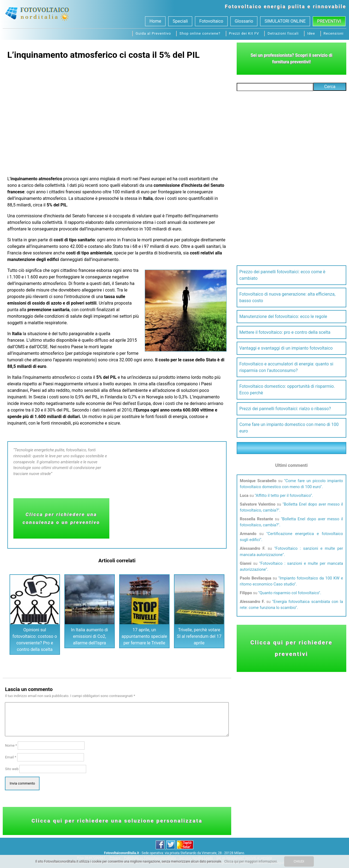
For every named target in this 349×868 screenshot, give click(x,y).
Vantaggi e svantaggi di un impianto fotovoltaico (286, 348)
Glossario (244, 21)
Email (10, 757)
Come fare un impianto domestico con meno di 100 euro (289, 428)
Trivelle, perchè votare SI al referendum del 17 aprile (199, 636)
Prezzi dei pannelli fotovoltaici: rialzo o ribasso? (285, 409)
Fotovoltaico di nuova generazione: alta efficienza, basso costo (287, 297)
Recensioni (334, 33)
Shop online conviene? (200, 33)
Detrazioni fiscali (283, 33)
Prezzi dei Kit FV (244, 33)
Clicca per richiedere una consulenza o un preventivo (61, 518)
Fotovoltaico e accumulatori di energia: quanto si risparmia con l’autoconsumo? (286, 367)
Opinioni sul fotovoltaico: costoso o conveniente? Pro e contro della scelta (35, 640)
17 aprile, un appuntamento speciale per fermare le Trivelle (144, 636)
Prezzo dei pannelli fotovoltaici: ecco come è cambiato (282, 275)
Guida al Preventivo (153, 33)
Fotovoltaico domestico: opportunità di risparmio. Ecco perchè (287, 390)
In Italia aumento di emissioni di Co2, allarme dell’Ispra (89, 636)
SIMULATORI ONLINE (285, 21)
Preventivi (329, 21)
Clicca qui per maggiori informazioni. (251, 861)
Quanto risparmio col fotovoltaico (289, 593)
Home (155, 21)
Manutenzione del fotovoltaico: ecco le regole (283, 316)
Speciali (180, 21)
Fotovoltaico (243, 6)
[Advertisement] (117, 116)
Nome (11, 745)
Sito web (12, 769)
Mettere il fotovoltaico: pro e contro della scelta (285, 332)
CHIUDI (299, 861)
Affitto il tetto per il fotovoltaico (283, 495)
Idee (311, 33)
